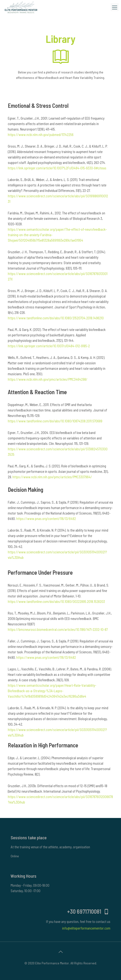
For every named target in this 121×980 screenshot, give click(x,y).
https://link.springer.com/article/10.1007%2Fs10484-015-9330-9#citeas (57, 168)
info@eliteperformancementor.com (86, 928)
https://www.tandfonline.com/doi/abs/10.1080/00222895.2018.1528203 (56, 601)
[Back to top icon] (60, 952)
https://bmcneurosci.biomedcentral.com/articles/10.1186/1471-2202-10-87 (58, 629)
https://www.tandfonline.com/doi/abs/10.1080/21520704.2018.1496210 (56, 318)
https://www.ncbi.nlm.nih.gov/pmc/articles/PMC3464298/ (48, 379)
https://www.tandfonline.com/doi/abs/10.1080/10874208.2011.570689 (55, 421)
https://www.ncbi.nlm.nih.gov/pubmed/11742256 (41, 135)
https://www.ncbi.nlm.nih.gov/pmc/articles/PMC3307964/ (52, 477)
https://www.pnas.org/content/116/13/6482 (46, 519)
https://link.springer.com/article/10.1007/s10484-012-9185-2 (49, 346)
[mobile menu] (115, 7)
